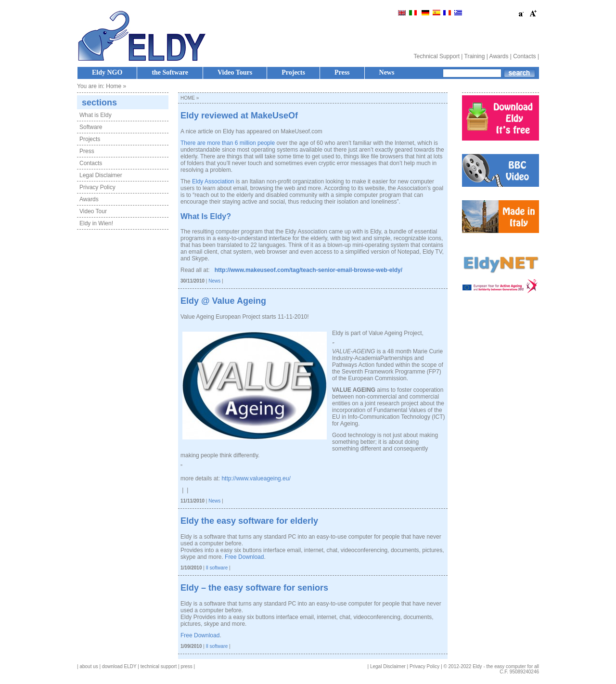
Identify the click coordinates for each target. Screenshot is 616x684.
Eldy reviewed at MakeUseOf (239, 116)
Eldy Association (213, 181)
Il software (217, 568)
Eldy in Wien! (96, 223)
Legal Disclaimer (101, 175)
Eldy (218, 216)
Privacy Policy (97, 187)
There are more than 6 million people (228, 143)
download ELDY (119, 666)
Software (91, 127)
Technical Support (437, 56)
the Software (170, 72)
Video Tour (93, 211)
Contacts (524, 56)
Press (342, 72)
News (387, 72)
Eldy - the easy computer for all (506, 666)
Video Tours (235, 72)
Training (475, 56)
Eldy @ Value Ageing (223, 301)
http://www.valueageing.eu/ (256, 478)
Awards (499, 56)
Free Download (244, 557)
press (186, 666)
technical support (159, 666)
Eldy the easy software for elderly (249, 521)
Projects (293, 72)
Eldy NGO (107, 72)
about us (89, 666)
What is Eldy (96, 115)
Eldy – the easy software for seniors (254, 588)
